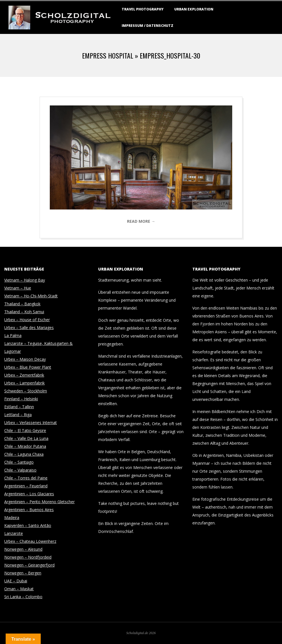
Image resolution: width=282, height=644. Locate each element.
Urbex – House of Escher (27, 320)
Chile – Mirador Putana (25, 446)
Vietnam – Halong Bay (25, 280)
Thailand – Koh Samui (24, 312)
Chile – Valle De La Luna (26, 438)
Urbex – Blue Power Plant (28, 367)
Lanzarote (14, 533)
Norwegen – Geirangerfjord (29, 565)
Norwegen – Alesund (23, 549)
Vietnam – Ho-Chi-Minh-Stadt (31, 296)
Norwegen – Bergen (23, 573)
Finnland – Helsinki (21, 399)
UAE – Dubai (16, 581)
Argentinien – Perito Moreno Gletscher (39, 502)
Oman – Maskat (19, 589)
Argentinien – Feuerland (26, 486)
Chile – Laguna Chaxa (24, 454)
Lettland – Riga (18, 415)
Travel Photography (143, 9)
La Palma (13, 335)
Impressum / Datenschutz (148, 26)
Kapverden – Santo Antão (28, 525)
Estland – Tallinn (19, 407)
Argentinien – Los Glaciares (29, 494)
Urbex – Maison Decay (25, 359)
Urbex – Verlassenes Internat (31, 423)
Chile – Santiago (19, 462)
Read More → (141, 221)
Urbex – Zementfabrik (24, 375)
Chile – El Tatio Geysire (25, 430)
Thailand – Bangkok (22, 304)
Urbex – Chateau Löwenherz (30, 541)
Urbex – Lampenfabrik (24, 383)
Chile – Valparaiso (20, 470)
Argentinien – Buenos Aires (29, 510)
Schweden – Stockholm (26, 391)
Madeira (12, 517)
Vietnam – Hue (18, 288)
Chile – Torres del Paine (26, 478)
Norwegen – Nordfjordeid (28, 557)
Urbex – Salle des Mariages (29, 328)
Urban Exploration (194, 9)
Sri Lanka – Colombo (23, 597)
